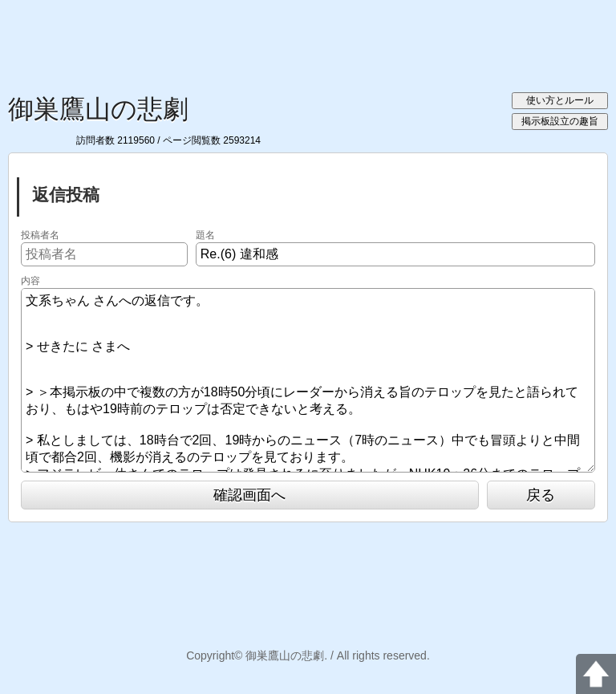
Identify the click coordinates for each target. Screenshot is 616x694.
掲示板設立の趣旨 (560, 121)
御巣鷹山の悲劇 (98, 109)
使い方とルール (560, 100)
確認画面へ (249, 495)
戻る (541, 495)
